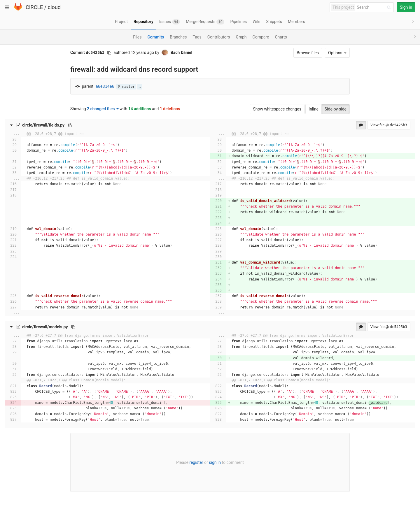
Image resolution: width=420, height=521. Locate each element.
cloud (54, 7)
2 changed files (103, 109)
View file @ (389, 125)
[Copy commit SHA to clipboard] (109, 53)
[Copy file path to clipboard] (70, 125)
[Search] (375, 7)
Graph (241, 37)
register (196, 462)
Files (137, 37)
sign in (215, 462)
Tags (197, 37)
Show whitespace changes (277, 109)
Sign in (406, 7)
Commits (156, 37)
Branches (178, 37)
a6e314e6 (105, 86)
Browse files (308, 53)
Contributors (219, 37)
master (126, 87)
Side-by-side (336, 109)
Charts (281, 37)
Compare (261, 37)
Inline (314, 109)
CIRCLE (34, 7)
